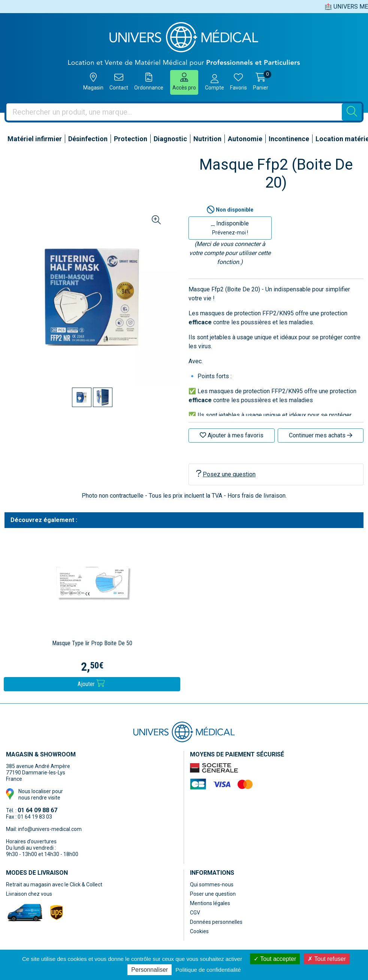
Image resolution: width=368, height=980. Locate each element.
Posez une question (226, 474)
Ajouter (91, 684)
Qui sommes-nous (212, 885)
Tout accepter (275, 959)
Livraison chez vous (29, 894)
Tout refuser (327, 959)
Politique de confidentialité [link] (208, 970)
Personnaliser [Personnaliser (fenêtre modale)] (150, 970)
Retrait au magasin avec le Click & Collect (54, 885)
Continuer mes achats (321, 435)
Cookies (199, 931)
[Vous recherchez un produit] (174, 112)
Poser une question (213, 894)
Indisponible (230, 228)
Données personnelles (216, 922)
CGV (195, 913)
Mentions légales (210, 903)
